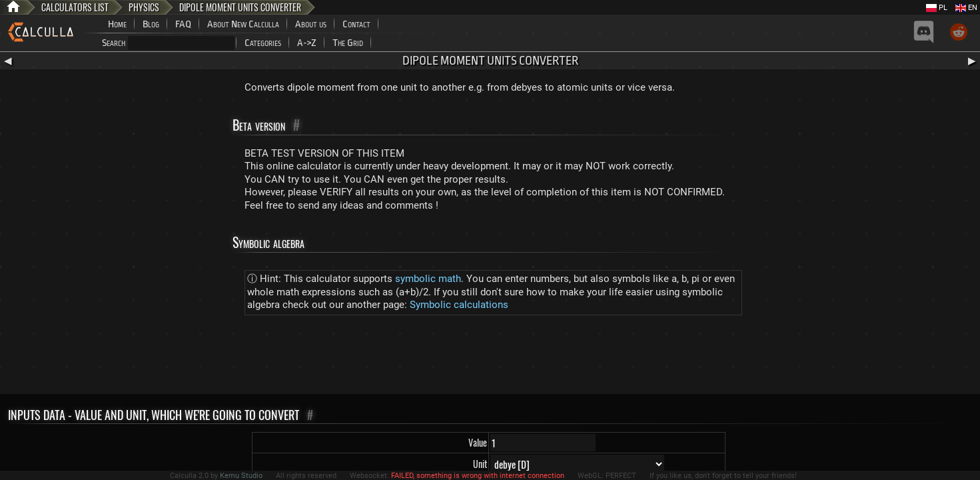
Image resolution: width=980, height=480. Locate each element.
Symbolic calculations (459, 305)
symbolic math (428, 279)
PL (937, 8)
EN (966, 8)
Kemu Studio (241, 476)
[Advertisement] (490, 357)
